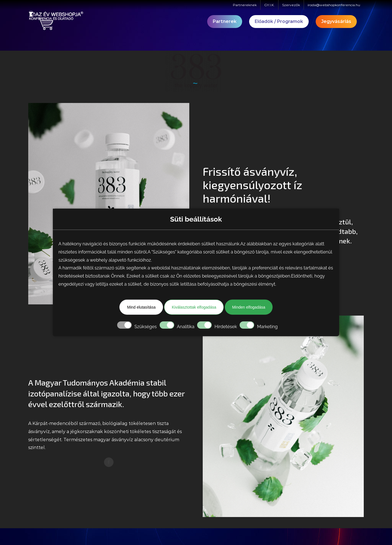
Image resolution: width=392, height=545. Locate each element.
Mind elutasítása (141, 307)
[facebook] (109, 462)
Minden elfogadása (249, 307)
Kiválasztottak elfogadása (194, 307)
